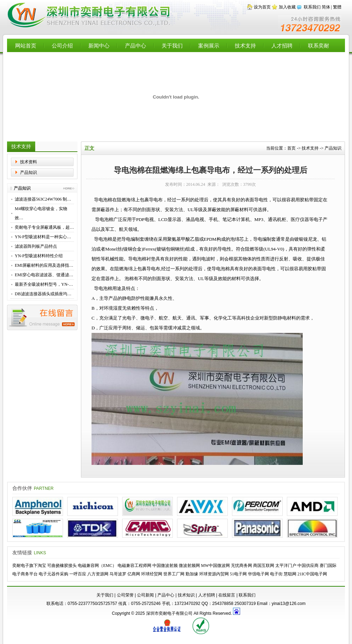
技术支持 (245, 46)
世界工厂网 (174, 574)
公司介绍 (62, 46)
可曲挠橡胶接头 (62, 566)
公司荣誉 (125, 595)
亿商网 (134, 574)
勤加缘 (192, 574)
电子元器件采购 (54, 574)
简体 (326, 7)
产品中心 (136, 46)
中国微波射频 (165, 566)
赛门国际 (328, 566)
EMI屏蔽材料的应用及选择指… (44, 265)
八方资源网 (98, 574)
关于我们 (172, 46)
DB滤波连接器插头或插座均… (43, 294)
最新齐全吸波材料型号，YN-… (44, 284)
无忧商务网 (241, 566)
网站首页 (26, 46)
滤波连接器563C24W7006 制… (43, 199)
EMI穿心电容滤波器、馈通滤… (44, 275)
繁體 (337, 7)
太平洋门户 (286, 566)
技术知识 (186, 595)
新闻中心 (99, 46)
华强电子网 (258, 574)
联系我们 (312, 7)
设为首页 (262, 7)
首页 (291, 148)
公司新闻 (145, 595)
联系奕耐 (319, 46)
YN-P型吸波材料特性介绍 (39, 256)
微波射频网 (189, 566)
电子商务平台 (25, 574)
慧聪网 (290, 574)
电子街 (276, 574)
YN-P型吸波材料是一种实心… (43, 237)
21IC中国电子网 (312, 574)
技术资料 (29, 162)
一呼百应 (78, 574)
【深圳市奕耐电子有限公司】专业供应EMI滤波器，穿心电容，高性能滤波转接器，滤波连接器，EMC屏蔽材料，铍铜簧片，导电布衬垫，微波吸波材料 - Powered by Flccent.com (89, 15)
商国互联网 (264, 566)
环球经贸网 (152, 574)
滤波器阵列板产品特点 (36, 246)
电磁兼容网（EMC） (97, 566)
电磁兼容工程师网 (134, 566)
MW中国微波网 (215, 566)
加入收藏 (287, 7)
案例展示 (209, 46)
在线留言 (227, 595)
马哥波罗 (118, 574)
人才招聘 (282, 46)
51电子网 (238, 574)
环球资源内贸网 (214, 574)
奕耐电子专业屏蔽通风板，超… (44, 227)
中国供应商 (308, 566)
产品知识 (29, 172)
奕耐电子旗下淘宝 (29, 566)
